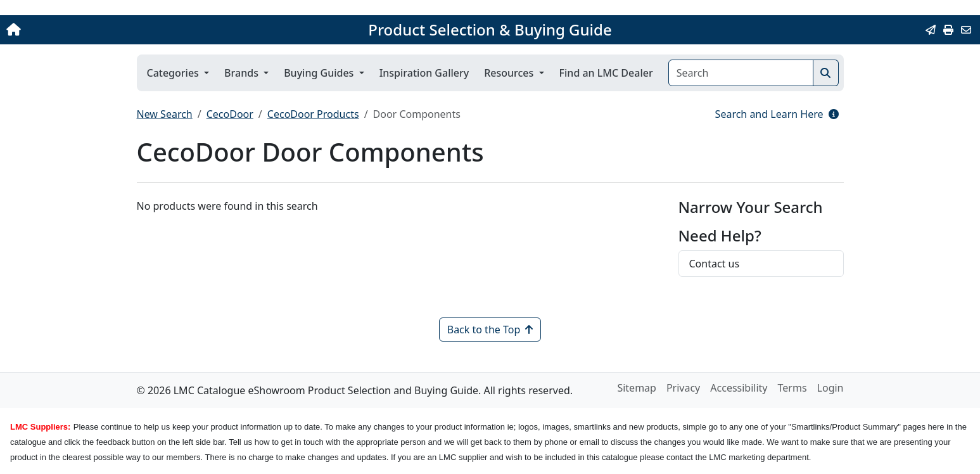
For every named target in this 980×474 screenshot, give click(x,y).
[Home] (102, 30)
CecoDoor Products (313, 114)
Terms (792, 388)
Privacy (683, 388)
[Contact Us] (966, 30)
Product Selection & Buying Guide (490, 30)
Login (830, 388)
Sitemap (637, 388)
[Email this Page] (931, 30)
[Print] (948, 30)
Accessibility (739, 388)
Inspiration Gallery (424, 73)
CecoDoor (230, 114)
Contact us (715, 264)
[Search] (741, 73)
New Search (165, 114)
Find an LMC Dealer (606, 73)
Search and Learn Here (777, 114)
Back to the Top (490, 330)
